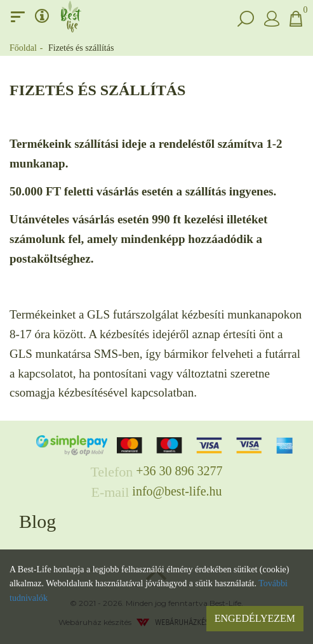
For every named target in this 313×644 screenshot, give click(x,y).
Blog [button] (37, 521)
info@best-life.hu (177, 491)
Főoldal (23, 48)
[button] (246, 16)
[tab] (156, 521)
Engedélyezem (255, 618)
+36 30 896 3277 (179, 471)
